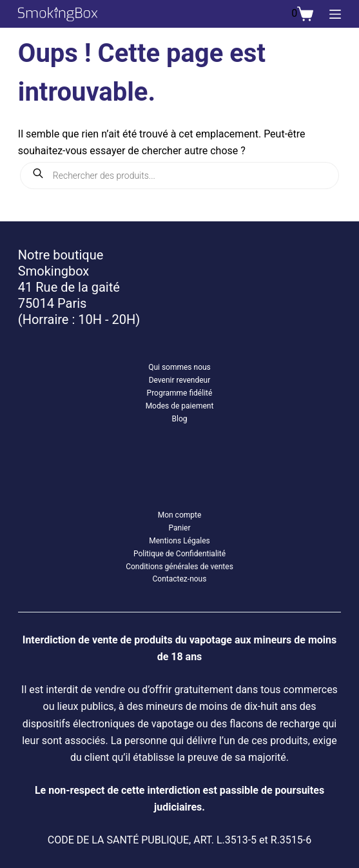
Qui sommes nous (179, 367)
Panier (179, 528)
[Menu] (335, 14)
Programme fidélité (180, 393)
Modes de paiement (180, 406)
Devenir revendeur (180, 380)
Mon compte (180, 515)
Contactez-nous (180, 579)
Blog (179, 419)
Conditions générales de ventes (179, 567)
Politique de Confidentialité (179, 554)
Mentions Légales (179, 541)
